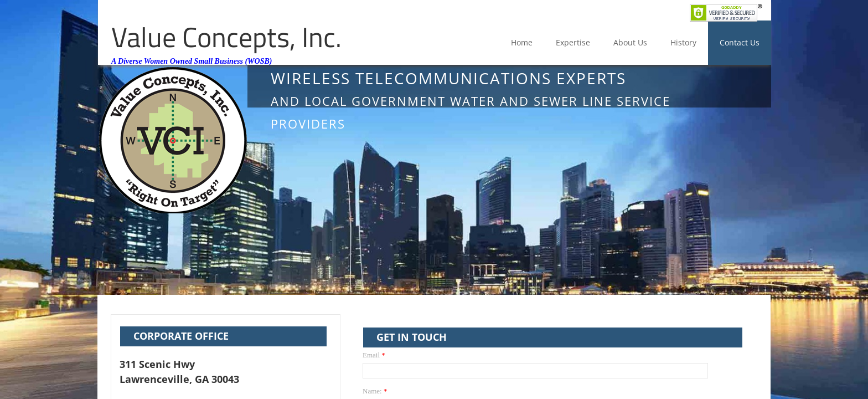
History (683, 42)
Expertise (573, 42)
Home (522, 42)
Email (374, 355)
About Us (630, 42)
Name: (375, 391)
